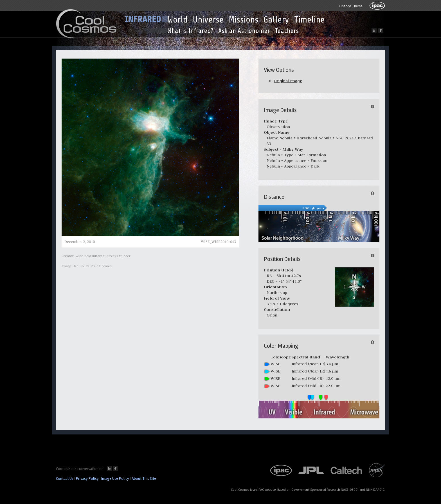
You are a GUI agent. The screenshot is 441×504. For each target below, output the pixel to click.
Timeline (309, 20)
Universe (208, 20)
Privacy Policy (87, 479)
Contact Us (65, 479)
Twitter (110, 469)
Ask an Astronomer (244, 31)
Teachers (287, 31)
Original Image (288, 81)
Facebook (116, 469)
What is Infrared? (190, 31)
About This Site (144, 479)
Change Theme (351, 6)
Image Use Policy (115, 479)
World (178, 20)
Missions (244, 20)
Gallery (276, 20)
